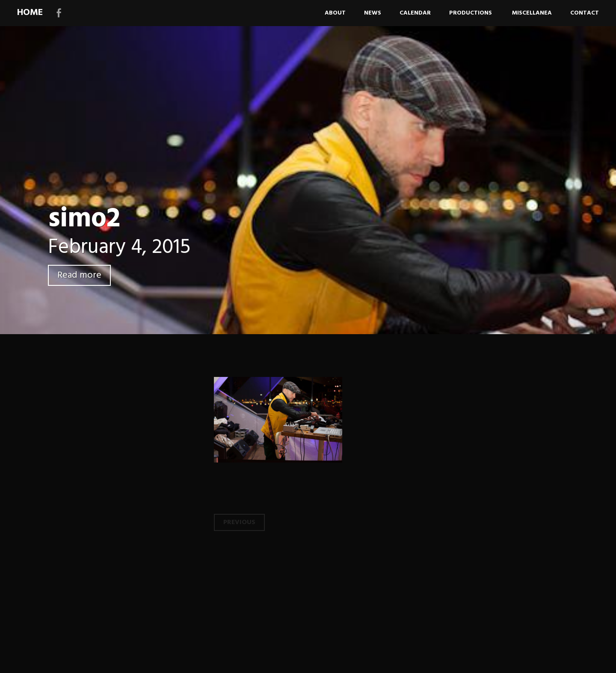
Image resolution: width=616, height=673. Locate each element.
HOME (30, 13)
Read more (79, 275)
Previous (239, 522)
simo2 (84, 219)
